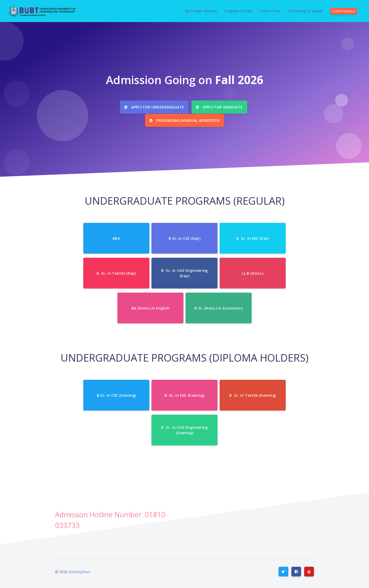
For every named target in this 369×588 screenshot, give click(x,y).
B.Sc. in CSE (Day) (184, 237)
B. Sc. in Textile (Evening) (253, 394)
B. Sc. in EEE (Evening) (184, 394)
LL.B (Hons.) (253, 272)
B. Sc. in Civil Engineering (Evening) (184, 429)
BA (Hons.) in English (150, 307)
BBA (116, 237)
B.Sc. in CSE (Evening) (116, 394)
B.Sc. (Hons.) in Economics (219, 307)
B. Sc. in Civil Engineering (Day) (184, 272)
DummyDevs (79, 571)
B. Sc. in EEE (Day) (253, 237)
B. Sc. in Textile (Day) (116, 272)
